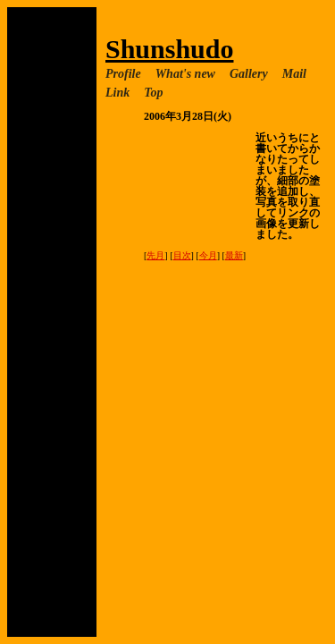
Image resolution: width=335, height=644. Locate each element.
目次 (182, 255)
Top (153, 93)
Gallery (249, 74)
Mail (294, 74)
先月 (155, 255)
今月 (208, 255)
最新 (234, 255)
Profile (123, 74)
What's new (185, 74)
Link (117, 93)
